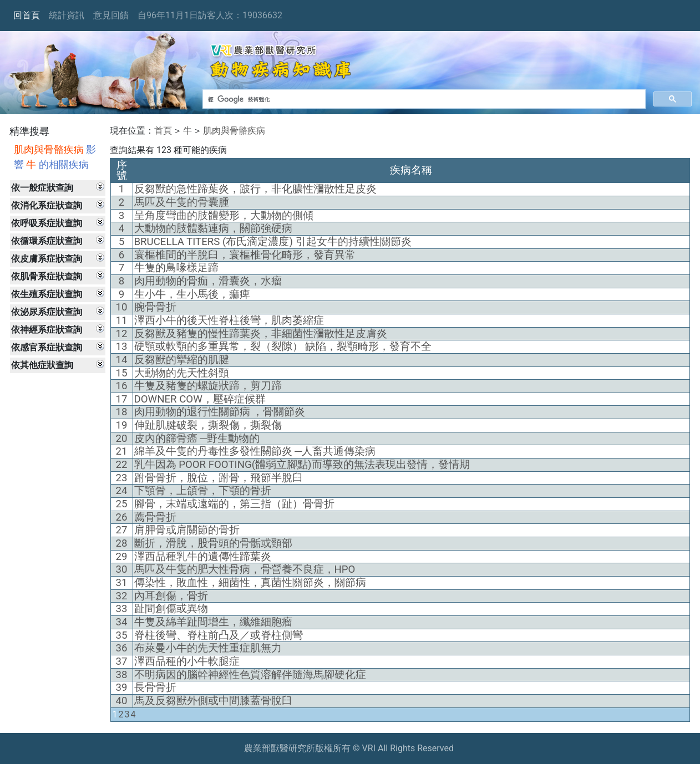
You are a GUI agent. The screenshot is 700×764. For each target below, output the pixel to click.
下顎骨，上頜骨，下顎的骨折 (203, 491)
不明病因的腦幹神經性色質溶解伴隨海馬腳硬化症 (250, 675)
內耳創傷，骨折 (171, 596)
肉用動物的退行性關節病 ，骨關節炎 (220, 412)
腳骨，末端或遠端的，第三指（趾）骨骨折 (234, 504)
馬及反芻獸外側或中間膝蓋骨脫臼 (213, 701)
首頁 (163, 131)
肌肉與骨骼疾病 (234, 131)
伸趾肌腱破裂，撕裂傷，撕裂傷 (208, 425)
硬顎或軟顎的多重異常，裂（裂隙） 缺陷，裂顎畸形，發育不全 (283, 347)
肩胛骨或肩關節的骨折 (187, 530)
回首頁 (27, 15)
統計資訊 (67, 15)
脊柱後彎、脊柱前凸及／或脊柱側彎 (219, 635)
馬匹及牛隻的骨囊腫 (182, 202)
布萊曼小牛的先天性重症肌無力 (208, 648)
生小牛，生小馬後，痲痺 (192, 294)
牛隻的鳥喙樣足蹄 (176, 268)
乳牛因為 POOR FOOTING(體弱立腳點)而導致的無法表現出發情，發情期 (302, 465)
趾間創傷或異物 (171, 609)
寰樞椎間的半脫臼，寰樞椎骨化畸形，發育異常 (245, 255)
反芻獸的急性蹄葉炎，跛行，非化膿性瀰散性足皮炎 (255, 189)
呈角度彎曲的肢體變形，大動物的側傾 (224, 216)
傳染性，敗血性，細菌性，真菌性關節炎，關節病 (250, 583)
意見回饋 (111, 15)
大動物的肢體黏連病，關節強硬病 (213, 228)
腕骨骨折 (155, 307)
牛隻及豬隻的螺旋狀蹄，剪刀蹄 (208, 386)
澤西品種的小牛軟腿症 (187, 661)
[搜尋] (423, 99)
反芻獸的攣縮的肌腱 (182, 360)
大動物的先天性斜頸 (182, 373)
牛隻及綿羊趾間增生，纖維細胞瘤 (213, 622)
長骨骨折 (155, 687)
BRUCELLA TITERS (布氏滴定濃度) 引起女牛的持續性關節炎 (273, 242)
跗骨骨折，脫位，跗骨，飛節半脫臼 (219, 478)
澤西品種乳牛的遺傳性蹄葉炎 (203, 557)
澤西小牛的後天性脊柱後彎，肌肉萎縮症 (229, 320)
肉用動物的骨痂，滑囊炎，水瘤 (208, 281)
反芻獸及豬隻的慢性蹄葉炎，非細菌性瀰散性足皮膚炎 (261, 334)
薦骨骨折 (155, 517)
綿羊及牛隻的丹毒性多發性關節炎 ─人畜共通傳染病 (255, 451)
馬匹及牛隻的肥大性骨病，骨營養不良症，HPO (245, 569)
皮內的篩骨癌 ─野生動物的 (197, 439)
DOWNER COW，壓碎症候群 (200, 399)
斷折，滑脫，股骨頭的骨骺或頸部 (213, 543)
